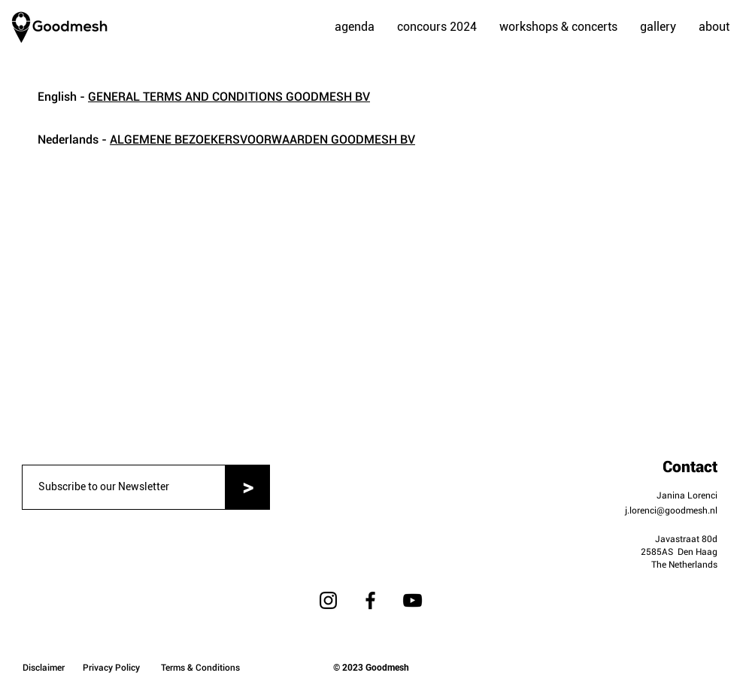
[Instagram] (328, 600)
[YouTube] (412, 600)
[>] (247, 487)
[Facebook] (370, 600)
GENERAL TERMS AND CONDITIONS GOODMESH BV (229, 97)
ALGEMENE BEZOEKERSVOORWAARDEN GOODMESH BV (262, 139)
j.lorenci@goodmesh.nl (671, 511)
